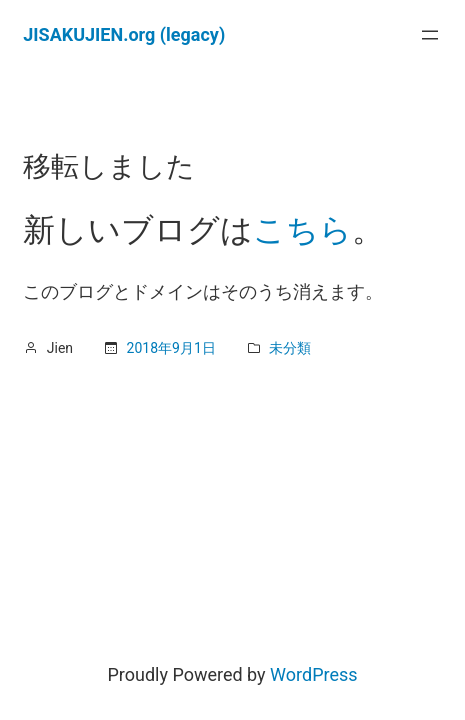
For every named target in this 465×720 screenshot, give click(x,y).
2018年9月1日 (171, 348)
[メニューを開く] (430, 35)
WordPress (313, 674)
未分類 (290, 348)
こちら (302, 230)
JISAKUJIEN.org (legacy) (124, 34)
